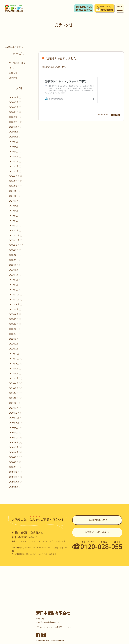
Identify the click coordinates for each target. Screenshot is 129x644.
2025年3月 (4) (15, 161)
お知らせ (13, 73)
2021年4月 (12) (16, 393)
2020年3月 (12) (16, 457)
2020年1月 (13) (16, 467)
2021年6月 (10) (16, 383)
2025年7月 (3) (15, 142)
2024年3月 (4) (15, 221)
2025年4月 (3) (15, 156)
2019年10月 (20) (16, 482)
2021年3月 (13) (16, 398)
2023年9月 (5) (15, 250)
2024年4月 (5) (15, 216)
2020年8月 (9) (15, 433)
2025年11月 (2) (16, 122)
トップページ (10, 47)
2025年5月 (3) (15, 152)
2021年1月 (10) (16, 408)
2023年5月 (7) (15, 270)
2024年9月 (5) (15, 191)
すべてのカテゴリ (17, 63)
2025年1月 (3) (15, 171)
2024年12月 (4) (16, 176)
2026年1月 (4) (15, 112)
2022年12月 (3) (16, 295)
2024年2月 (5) (15, 226)
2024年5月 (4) (15, 211)
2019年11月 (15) (16, 477)
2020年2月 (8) (15, 462)
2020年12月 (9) (16, 413)
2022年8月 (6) (15, 314)
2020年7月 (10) (16, 438)
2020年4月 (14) (16, 452)
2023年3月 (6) (15, 280)
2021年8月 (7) (15, 373)
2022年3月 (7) (15, 339)
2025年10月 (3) (16, 127)
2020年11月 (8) (16, 418)
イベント (13, 68)
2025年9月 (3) (15, 132)
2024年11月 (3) (16, 181)
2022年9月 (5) (15, 309)
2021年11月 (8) (16, 359)
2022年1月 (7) (15, 349)
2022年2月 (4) (15, 344)
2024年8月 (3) (15, 196)
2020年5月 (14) (16, 447)
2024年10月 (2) (16, 186)
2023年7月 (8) (15, 260)
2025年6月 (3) (15, 147)
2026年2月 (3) (15, 107)
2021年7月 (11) (16, 378)
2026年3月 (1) (15, 102)
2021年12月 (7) (16, 354)
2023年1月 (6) (15, 290)
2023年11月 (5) (16, 240)
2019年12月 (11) (16, 472)
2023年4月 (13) (16, 275)
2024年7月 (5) (15, 201)
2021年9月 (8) (15, 368)
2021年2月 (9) (15, 403)
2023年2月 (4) (15, 285)
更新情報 (13, 78)
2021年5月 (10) (16, 388)
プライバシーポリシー (45, 627)
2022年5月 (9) (15, 329)
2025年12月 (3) (16, 117)
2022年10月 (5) (16, 304)
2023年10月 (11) (16, 245)
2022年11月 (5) (16, 300)
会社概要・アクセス (63, 627)
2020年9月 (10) (16, 428)
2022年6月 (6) (15, 324)
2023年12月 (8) (16, 235)
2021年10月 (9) (16, 364)
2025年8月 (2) (15, 137)
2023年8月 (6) (15, 255)
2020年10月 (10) (16, 423)
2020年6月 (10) (16, 442)
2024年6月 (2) (15, 206)
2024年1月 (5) (15, 230)
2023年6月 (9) (15, 265)
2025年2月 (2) (15, 166)
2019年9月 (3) (15, 487)
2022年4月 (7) (15, 334)
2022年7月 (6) (15, 319)
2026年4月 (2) (15, 97)
